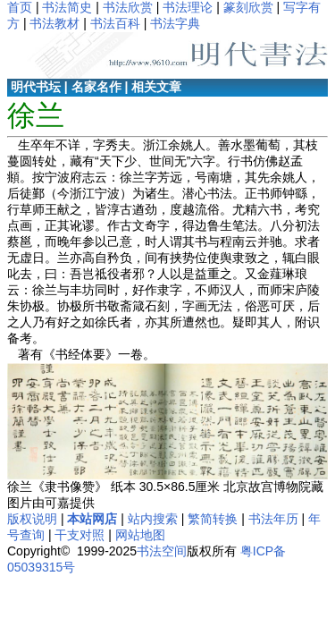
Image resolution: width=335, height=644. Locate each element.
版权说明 (32, 519)
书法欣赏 (128, 7)
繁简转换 (213, 519)
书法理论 (188, 7)
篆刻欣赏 (248, 7)
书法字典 (175, 23)
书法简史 (67, 7)
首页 (20, 7)
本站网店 (92, 519)
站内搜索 (153, 519)
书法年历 (273, 519)
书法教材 (54, 23)
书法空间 (162, 551)
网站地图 (140, 535)
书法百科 (115, 23)
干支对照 (80, 535)
